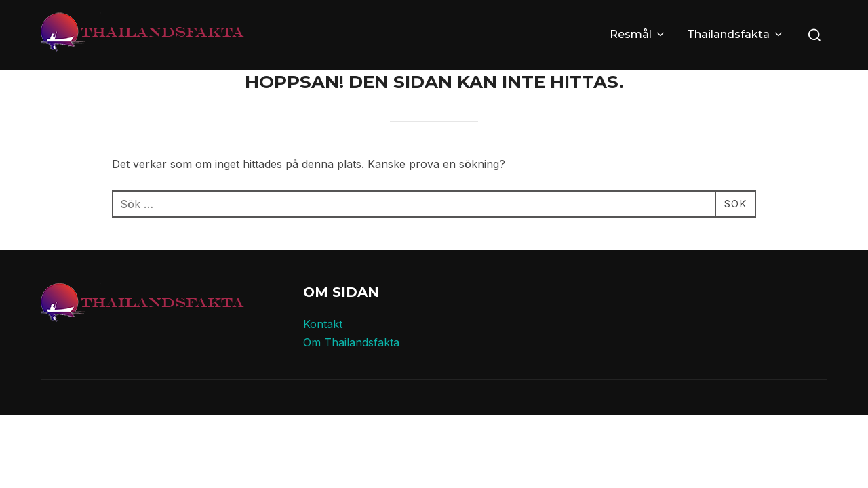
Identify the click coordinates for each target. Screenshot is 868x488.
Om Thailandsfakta (351, 342)
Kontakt (323, 324)
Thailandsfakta (736, 34)
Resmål (638, 34)
